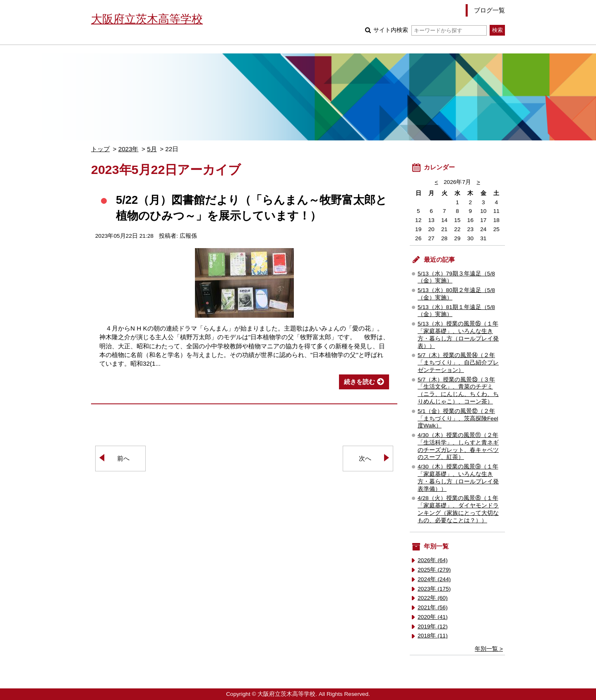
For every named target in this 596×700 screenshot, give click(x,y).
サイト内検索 (430, 30)
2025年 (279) (434, 570)
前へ (123, 458)
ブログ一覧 (489, 10)
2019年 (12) (433, 626)
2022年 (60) (433, 598)
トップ (100, 149)
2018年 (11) (433, 636)
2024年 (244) (434, 579)
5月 (152, 149)
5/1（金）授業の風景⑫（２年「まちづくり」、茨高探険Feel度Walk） (458, 419)
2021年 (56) (433, 607)
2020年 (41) (433, 617)
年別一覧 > (489, 649)
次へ (365, 458)
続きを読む (359, 382)
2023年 (129, 149)
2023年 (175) (434, 589)
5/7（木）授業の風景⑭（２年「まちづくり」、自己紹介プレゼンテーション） (458, 363)
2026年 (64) (433, 560)
